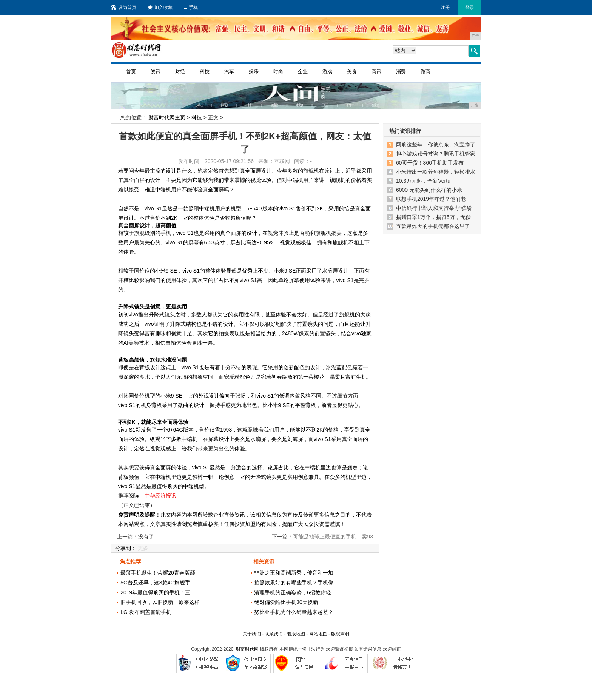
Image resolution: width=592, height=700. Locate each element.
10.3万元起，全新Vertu (423, 181)
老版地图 (296, 634)
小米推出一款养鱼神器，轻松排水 (436, 172)
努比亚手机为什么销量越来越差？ (294, 612)
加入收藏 (160, 8)
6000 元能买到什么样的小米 (429, 190)
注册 (445, 8)
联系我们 (274, 634)
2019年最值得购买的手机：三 (155, 592)
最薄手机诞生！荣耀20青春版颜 (158, 573)
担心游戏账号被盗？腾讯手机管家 (436, 154)
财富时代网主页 (167, 117)
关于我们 (252, 634)
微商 (425, 72)
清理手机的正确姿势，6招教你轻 (293, 592)
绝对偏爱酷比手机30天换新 (286, 602)
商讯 (376, 72)
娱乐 (254, 72)
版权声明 (340, 634)
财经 (180, 72)
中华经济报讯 (160, 496)
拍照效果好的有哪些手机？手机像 (294, 583)
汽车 (229, 72)
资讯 (156, 72)
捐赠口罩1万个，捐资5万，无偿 (433, 217)
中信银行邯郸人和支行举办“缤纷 (434, 208)
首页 (131, 72)
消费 (401, 72)
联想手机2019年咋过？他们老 (431, 199)
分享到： (126, 548)
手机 (191, 8)
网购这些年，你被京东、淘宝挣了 (436, 145)
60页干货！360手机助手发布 (430, 163)
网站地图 (318, 634)
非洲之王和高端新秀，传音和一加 (294, 573)
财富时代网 (247, 649)
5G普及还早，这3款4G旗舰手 (155, 583)
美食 (352, 72)
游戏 (327, 72)
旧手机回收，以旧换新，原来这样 (160, 602)
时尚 (278, 72)
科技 (205, 72)
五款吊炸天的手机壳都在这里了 (433, 226)
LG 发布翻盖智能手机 (146, 612)
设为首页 (124, 8)
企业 (303, 72)
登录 (470, 8)
